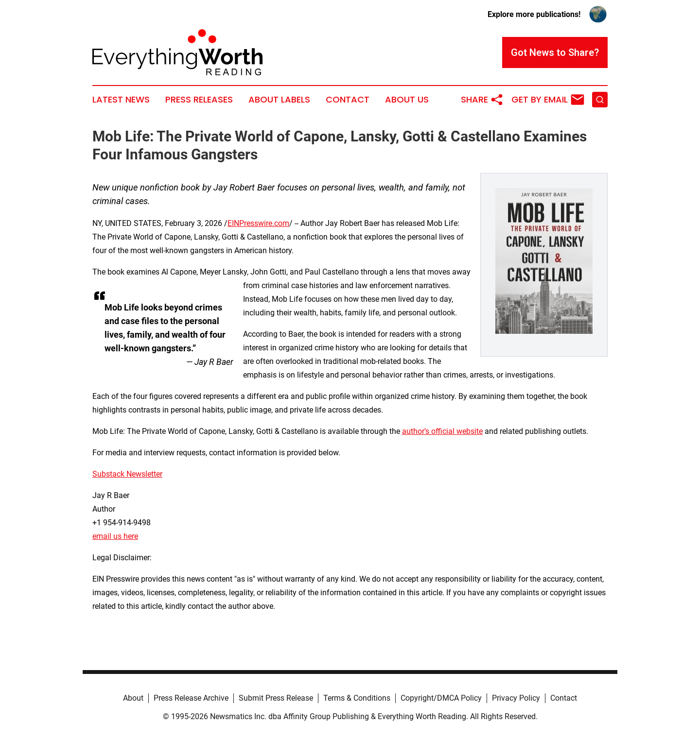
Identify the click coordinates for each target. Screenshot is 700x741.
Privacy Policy (516, 698)
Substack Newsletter (127, 474)
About (133, 698)
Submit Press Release (276, 698)
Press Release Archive (191, 698)
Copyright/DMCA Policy (441, 698)
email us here (115, 536)
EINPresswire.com (258, 223)
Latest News (121, 100)
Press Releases (199, 100)
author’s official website (442, 431)
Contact (348, 100)
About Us (407, 100)
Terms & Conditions (357, 698)
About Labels (279, 100)
